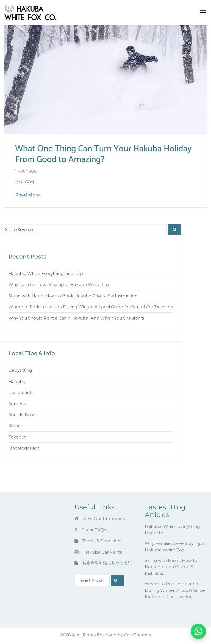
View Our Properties (100, 519)
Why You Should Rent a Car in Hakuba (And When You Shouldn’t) (76, 318)
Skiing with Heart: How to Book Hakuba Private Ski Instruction (73, 296)
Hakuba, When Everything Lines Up (46, 274)
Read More (27, 195)
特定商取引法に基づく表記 (103, 563)
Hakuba (17, 381)
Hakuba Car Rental (99, 552)
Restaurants (21, 392)
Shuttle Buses (23, 415)
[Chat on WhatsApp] (198, 631)
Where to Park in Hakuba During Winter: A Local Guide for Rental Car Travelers (91, 307)
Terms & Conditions (98, 541)
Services (17, 404)
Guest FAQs (90, 530)
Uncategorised (24, 448)
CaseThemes (137, 635)
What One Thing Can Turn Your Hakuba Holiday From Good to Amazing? (103, 154)
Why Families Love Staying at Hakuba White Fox (59, 284)
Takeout (17, 437)
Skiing (15, 426)
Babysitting (20, 370)
